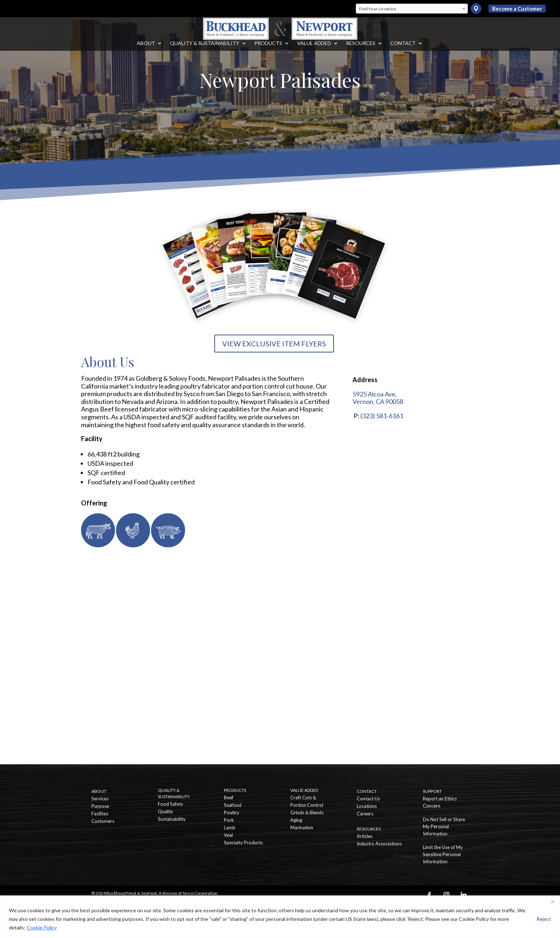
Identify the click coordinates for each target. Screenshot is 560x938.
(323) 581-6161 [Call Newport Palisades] (382, 416)
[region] (280, 917)
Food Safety (171, 804)
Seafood (233, 805)
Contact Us (368, 799)
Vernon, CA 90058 (378, 401)
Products (268, 51)
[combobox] (412, 9)
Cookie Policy (42, 927)
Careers (365, 814)
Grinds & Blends (307, 813)
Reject (544, 919)
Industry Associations (379, 844)
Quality (166, 811)
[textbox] (412, 9)
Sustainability (172, 819)
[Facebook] (429, 895)
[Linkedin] (464, 895)
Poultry (232, 813)
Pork (229, 820)
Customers (103, 821)
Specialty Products (243, 843)
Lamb (230, 828)
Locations (367, 806)
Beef (229, 798)
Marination (302, 828)
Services (100, 799)
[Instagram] (446, 895)
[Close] (552, 902)
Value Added (314, 51)
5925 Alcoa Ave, (375, 394)
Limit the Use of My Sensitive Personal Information (443, 854)
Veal (228, 835)
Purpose (100, 806)
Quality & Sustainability (205, 51)
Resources (361, 51)
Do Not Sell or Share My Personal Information (444, 826)
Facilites (100, 814)
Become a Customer (517, 9)
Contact (403, 51)
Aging (296, 820)
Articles (365, 836)
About (146, 51)
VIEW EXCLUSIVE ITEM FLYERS (274, 344)
